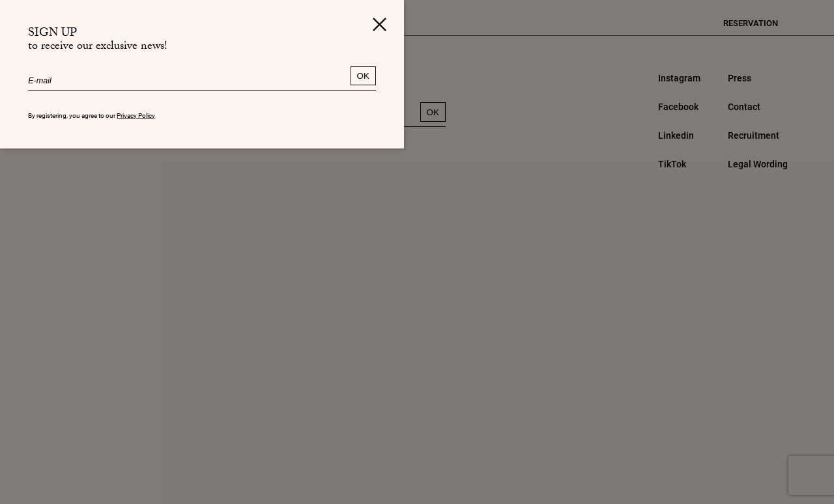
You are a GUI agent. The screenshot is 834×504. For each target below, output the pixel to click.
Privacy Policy (136, 116)
